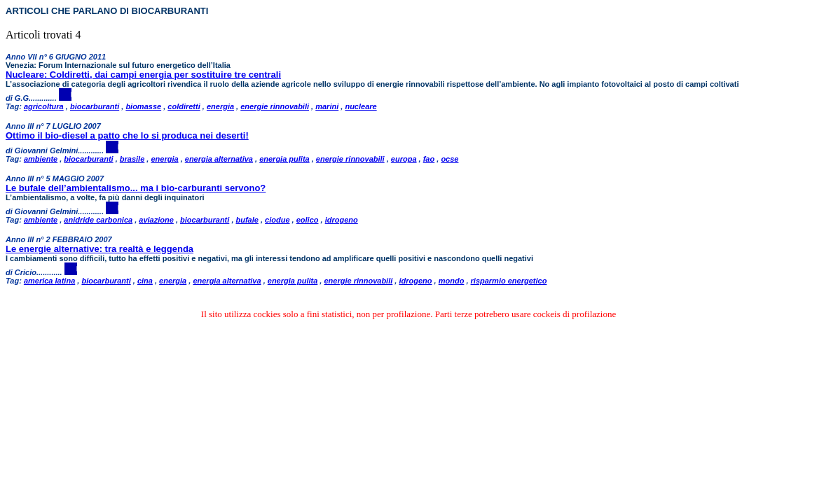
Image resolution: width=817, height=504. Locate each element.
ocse (449, 159)
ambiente (41, 159)
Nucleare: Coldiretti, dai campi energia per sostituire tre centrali (143, 75)
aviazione (156, 220)
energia (220, 106)
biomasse (143, 106)
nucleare (361, 106)
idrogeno (342, 220)
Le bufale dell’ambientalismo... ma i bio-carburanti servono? (136, 188)
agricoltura (44, 106)
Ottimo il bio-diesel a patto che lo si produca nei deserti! (127, 135)
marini (327, 106)
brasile (132, 159)
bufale (247, 220)
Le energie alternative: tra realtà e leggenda (99, 249)
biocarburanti (95, 106)
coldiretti (184, 106)
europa (404, 159)
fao (429, 159)
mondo (452, 281)
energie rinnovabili (275, 106)
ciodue (277, 220)
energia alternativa (219, 159)
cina (145, 281)
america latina (49, 281)
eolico (308, 220)
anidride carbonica (98, 220)
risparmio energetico (509, 281)
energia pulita (284, 159)
